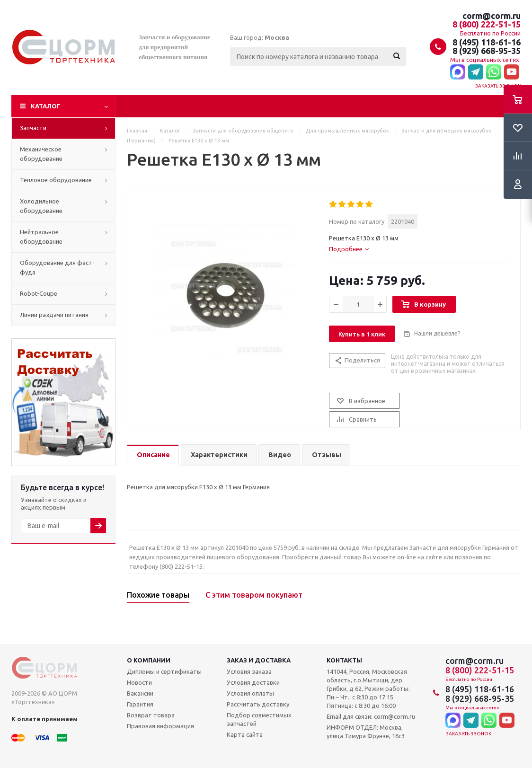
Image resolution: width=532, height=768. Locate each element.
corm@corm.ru (492, 16)
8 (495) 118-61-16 (487, 42)
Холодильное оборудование (41, 206)
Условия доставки (253, 682)
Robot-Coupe (39, 293)
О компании (149, 660)
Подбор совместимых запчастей (259, 719)
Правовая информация (160, 726)
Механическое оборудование (41, 154)
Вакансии (140, 693)
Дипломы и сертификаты (164, 671)
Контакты (344, 660)
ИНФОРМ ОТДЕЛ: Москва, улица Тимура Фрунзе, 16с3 (366, 732)
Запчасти (33, 128)
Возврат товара (151, 715)
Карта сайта (245, 734)
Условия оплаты (250, 693)
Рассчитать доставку (258, 704)
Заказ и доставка (259, 660)
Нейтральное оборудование (41, 237)
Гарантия (140, 704)
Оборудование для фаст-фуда (57, 267)
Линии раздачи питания (54, 315)
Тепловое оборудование (56, 180)
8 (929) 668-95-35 (487, 51)
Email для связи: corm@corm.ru (371, 716)
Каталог (46, 106)
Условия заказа (249, 671)
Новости (139, 682)
